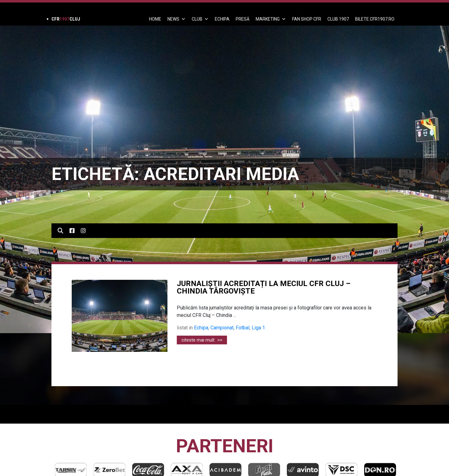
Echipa (201, 328)
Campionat (222, 328)
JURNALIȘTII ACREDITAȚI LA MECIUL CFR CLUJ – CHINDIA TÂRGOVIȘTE (264, 287)
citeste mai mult (202, 340)
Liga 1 (258, 328)
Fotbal (243, 328)
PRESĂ (243, 19)
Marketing (271, 19)
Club (200, 19)
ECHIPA (222, 19)
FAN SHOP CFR (307, 19)
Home (155, 19)
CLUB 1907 (338, 19)
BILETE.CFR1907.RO (375, 19)
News (176, 19)
